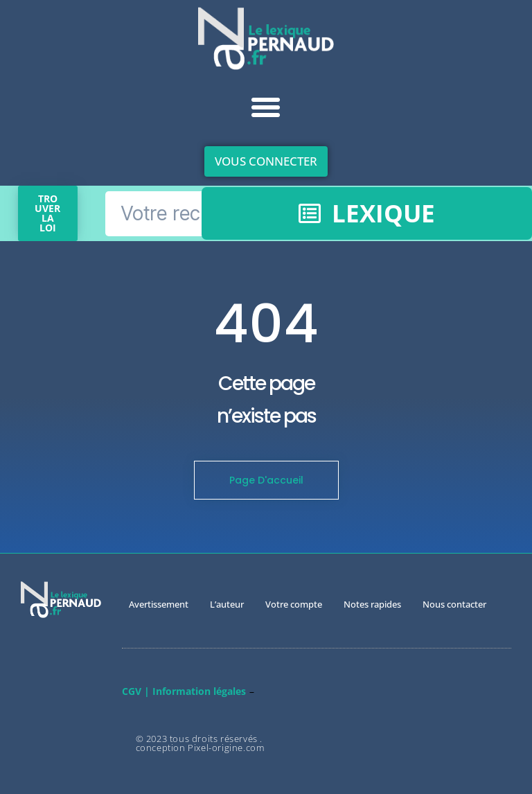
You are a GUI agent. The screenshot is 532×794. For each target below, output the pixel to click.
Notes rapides (372, 604)
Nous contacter (454, 604)
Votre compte (294, 604)
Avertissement (159, 604)
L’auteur (227, 604)
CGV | (136, 691)
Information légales (199, 691)
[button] (266, 107)
